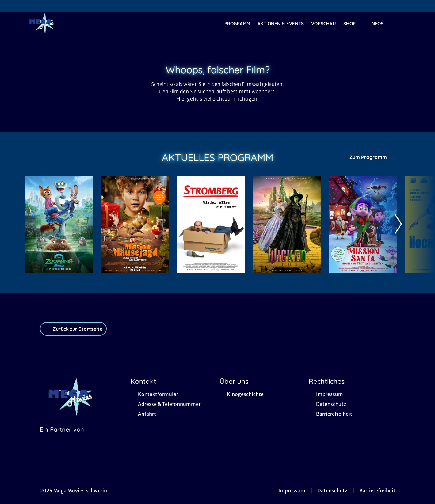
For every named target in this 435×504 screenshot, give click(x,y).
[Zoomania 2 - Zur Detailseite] (59, 224)
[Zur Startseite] (67, 23)
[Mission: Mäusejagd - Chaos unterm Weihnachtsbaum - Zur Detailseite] (135, 224)
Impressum (292, 491)
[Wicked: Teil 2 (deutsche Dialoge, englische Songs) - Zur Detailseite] (287, 224)
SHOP (353, 24)
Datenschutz (332, 491)
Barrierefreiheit (377, 491)
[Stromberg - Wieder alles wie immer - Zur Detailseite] (211, 224)
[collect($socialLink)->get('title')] (11, 6)
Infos (381, 24)
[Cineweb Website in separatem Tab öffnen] (62, 437)
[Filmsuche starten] (404, 23)
